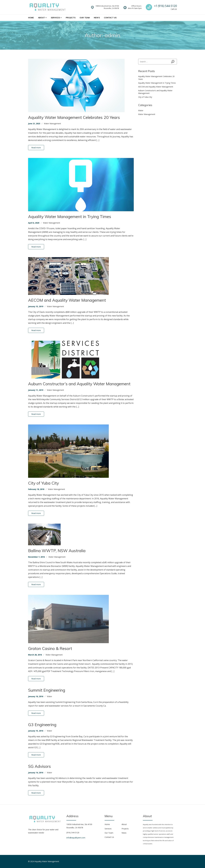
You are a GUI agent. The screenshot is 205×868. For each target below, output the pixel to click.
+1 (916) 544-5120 (166, 6)
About (42, 18)
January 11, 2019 (36, 390)
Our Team (85, 18)
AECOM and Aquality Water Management (67, 300)
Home (31, 18)
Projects (71, 18)
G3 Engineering (42, 725)
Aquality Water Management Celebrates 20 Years (74, 117)
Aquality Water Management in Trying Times (70, 217)
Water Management (52, 124)
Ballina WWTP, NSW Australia (57, 551)
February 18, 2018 (36, 489)
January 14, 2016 (36, 773)
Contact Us (110, 18)
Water (49, 696)
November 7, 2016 (36, 557)
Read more (36, 148)
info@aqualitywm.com (76, 838)
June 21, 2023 (34, 124)
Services (55, 18)
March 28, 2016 (35, 655)
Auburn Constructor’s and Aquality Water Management (79, 384)
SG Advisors (39, 766)
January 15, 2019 (36, 306)
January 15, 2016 (36, 731)
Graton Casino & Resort (50, 648)
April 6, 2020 (34, 223)
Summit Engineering (47, 690)
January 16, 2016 (36, 696)
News (97, 18)
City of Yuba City (43, 483)
